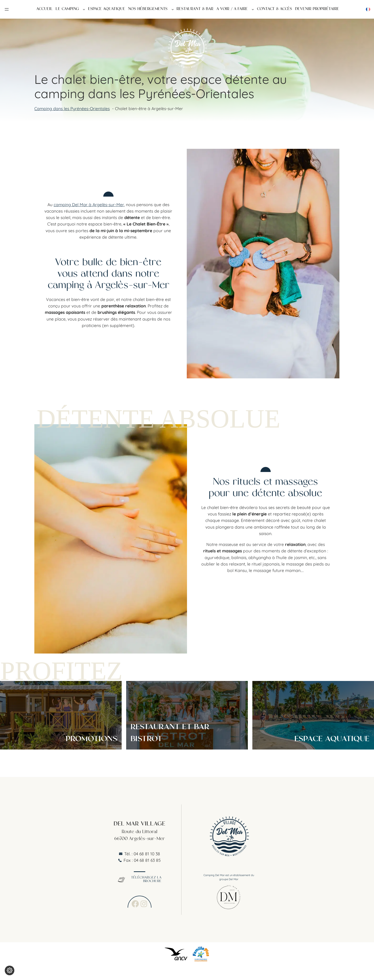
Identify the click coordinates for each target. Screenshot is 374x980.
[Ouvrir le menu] (7, 9)
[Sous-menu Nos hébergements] (173, 9)
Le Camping (67, 9)
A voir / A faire (232, 9)
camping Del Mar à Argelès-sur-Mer (89, 204)
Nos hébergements (148, 9)
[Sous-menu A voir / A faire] (253, 9)
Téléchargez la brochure (140, 879)
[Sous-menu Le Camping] (84, 9)
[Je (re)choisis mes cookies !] (10, 970)
